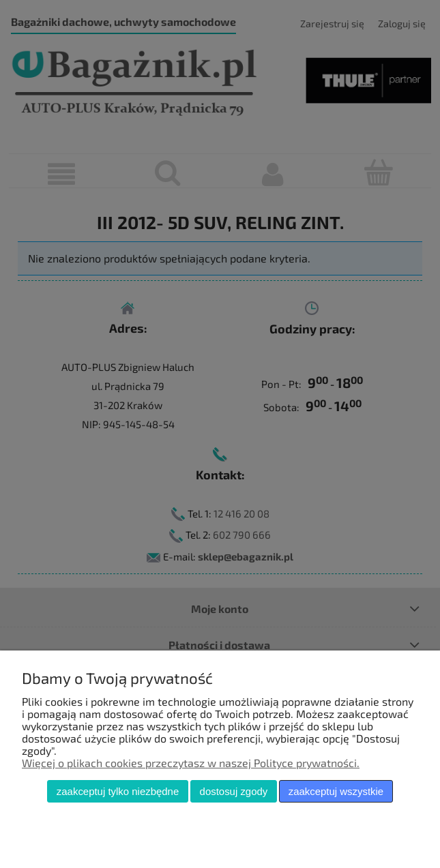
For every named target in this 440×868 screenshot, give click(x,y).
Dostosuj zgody (234, 791)
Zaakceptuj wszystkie (336, 791)
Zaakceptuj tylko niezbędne (118, 791)
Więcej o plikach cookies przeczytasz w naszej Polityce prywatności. (191, 763)
